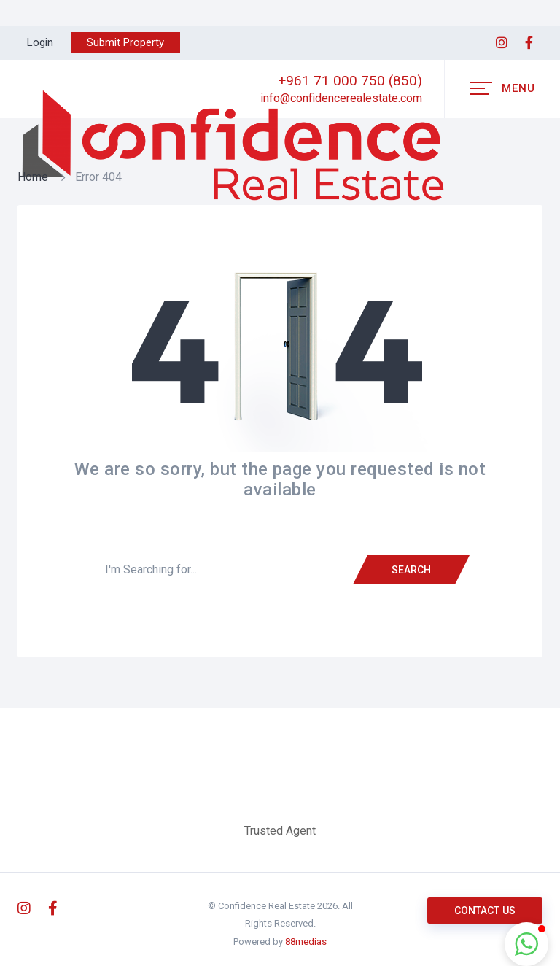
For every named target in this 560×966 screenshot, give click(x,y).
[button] (526, 944)
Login (40, 42)
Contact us (485, 911)
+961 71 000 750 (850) (350, 81)
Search (411, 570)
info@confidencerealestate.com (341, 98)
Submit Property (125, 42)
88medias (306, 942)
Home (33, 177)
